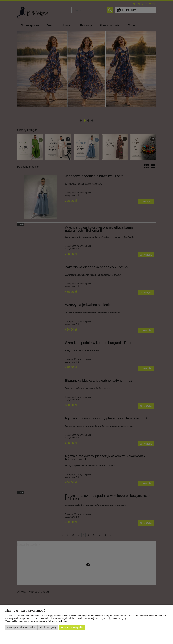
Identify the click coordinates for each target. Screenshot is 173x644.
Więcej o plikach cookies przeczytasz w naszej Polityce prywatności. (36, 621)
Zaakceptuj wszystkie (72, 627)
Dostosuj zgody (48, 627)
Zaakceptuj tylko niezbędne (21, 627)
